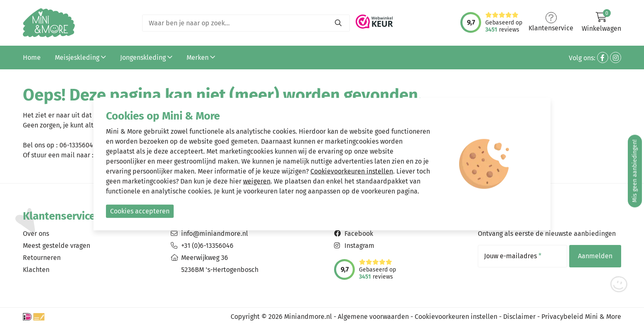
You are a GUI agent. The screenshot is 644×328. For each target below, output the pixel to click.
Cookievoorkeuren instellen (456, 317)
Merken (201, 58)
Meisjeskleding (80, 58)
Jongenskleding (146, 58)
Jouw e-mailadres (513, 256)
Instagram (359, 246)
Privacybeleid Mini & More (581, 317)
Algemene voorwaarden (373, 317)
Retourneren (42, 258)
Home (32, 58)
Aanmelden (595, 256)
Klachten (36, 270)
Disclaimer (519, 317)
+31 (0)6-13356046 (207, 246)
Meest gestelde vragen (57, 246)
